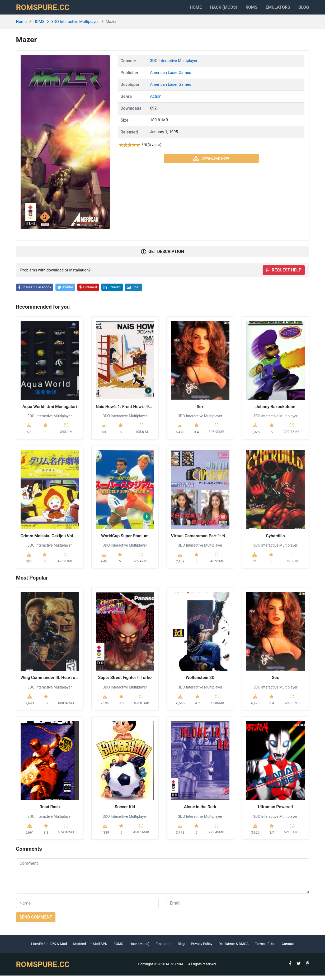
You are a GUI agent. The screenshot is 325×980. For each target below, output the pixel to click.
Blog (304, 9)
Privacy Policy (202, 948)
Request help (284, 274)
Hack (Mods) (139, 948)
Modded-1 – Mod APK (90, 948)
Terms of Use (265, 948)
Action (156, 101)
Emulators (274, 9)
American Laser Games (171, 77)
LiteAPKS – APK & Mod (49, 948)
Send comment (36, 922)
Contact (288, 948)
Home (178, 9)
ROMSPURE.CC (45, 9)
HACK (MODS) (211, 9)
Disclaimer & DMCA (234, 948)
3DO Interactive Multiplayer (75, 26)
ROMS (243, 9)
